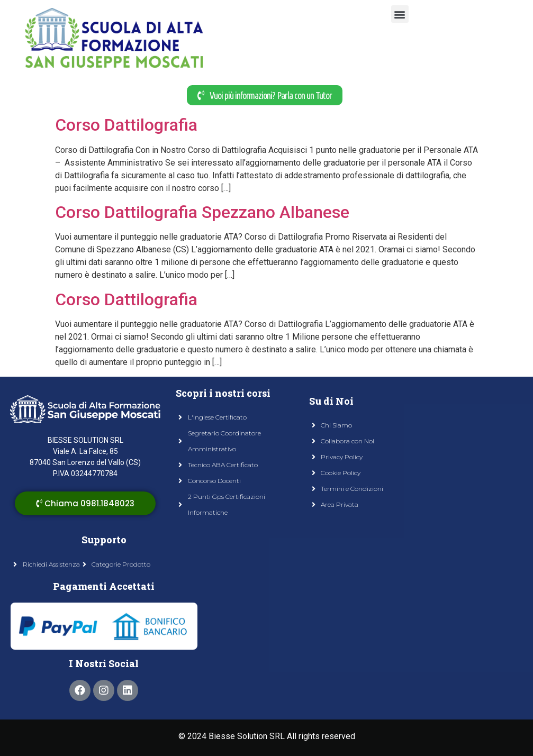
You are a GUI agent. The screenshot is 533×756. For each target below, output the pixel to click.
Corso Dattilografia (126, 125)
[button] (400, 14)
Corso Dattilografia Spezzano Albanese (202, 212)
